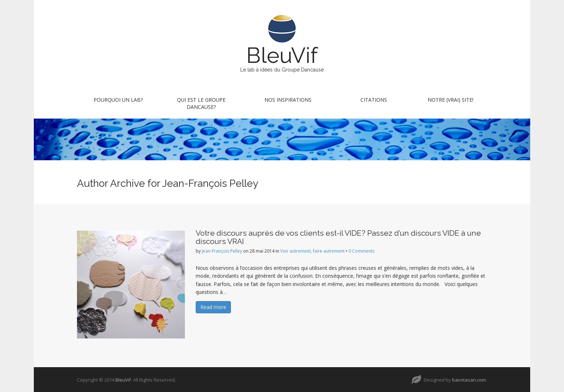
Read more (213, 307)
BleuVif (282, 55)
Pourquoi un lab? (118, 100)
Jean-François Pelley (222, 251)
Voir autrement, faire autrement (312, 251)
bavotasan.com (469, 380)
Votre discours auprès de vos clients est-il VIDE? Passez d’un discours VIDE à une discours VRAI (338, 237)
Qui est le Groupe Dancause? (201, 103)
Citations (374, 100)
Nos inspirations (288, 100)
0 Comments (361, 251)
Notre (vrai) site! (451, 100)
